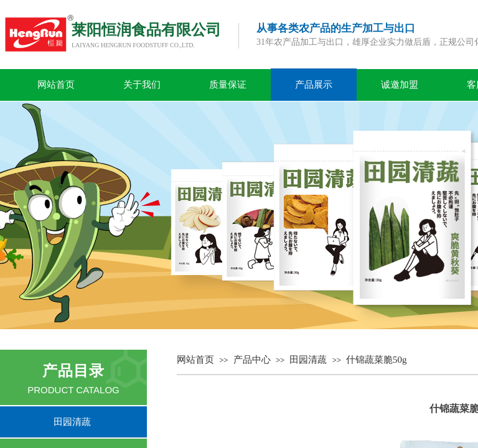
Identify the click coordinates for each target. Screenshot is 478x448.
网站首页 (56, 85)
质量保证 (228, 85)
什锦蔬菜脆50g (377, 360)
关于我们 (142, 85)
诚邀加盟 (400, 85)
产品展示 (314, 85)
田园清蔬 (308, 360)
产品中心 (252, 360)
